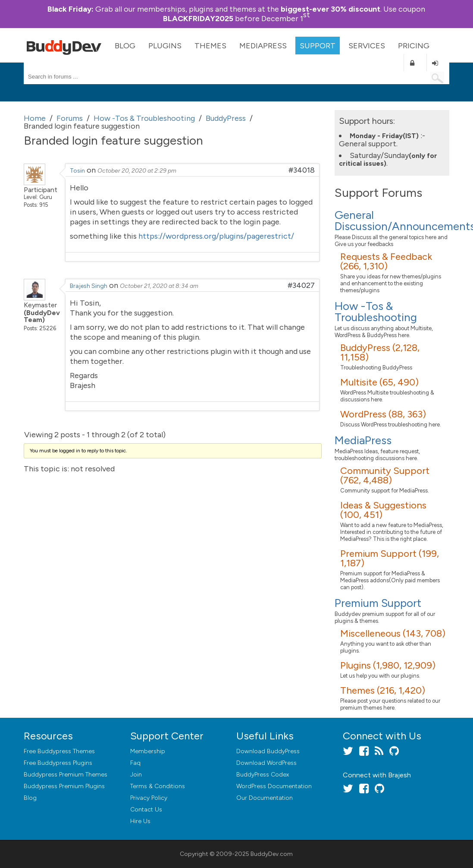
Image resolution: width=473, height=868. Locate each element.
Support (318, 46)
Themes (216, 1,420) (383, 690)
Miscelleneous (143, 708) (393, 633)
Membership (148, 751)
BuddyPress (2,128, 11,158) (380, 352)
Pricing (414, 46)
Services (367, 46)
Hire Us (140, 821)
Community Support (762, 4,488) (385, 475)
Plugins (165, 46)
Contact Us (146, 810)
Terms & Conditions (158, 786)
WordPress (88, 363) (383, 414)
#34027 (301, 285)
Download (268, 751)
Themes (210, 46)
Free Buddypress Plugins (58, 763)
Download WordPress (266, 763)
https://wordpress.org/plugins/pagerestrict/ (216, 236)
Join (136, 775)
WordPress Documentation (274, 786)
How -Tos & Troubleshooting (376, 312)
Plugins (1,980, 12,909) (388, 665)
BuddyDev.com (272, 854)
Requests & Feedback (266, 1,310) (386, 261)
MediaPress (263, 46)
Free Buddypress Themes (59, 751)
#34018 (302, 170)
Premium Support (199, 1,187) (390, 558)
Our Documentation (265, 798)
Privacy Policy (149, 798)
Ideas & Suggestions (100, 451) (383, 510)
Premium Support (378, 603)
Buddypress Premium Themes (66, 775)
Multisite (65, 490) (379, 382)
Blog (125, 46)
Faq (135, 763)
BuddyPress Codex (263, 775)
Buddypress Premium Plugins (64, 786)
